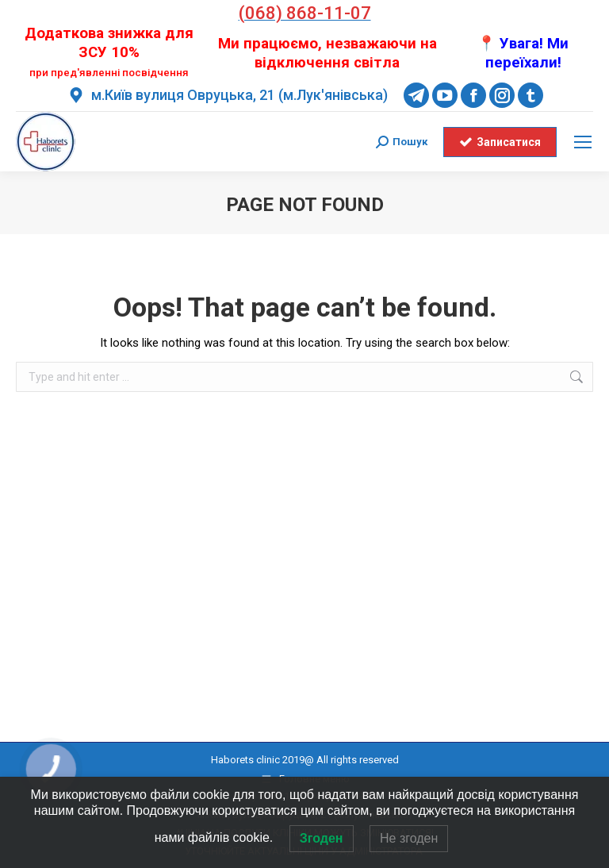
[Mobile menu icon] (583, 142)
